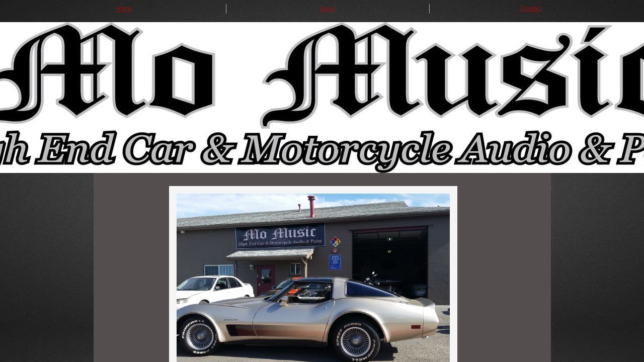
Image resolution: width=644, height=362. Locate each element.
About (327, 9)
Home (124, 9)
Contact (531, 9)
